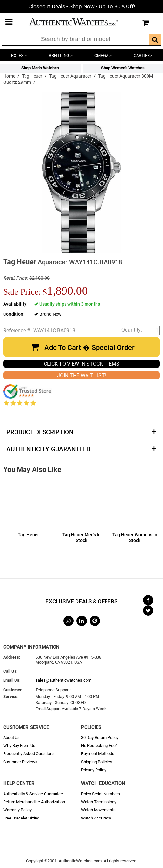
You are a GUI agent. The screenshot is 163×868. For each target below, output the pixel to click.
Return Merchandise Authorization (34, 802)
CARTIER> (143, 55)
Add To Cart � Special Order (89, 348)
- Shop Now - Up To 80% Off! (82, 6)
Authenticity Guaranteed (48, 449)
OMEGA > (103, 55)
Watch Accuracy (96, 818)
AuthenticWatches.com (80, 22)
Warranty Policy (17, 810)
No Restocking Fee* (99, 746)
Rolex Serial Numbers (101, 794)
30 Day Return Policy (100, 737)
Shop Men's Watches (40, 68)
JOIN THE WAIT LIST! (82, 375)
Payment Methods (98, 754)
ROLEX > (19, 55)
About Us (11, 737)
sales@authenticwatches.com (63, 680)
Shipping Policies (97, 762)
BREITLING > (61, 55)
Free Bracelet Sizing (21, 818)
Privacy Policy (94, 770)
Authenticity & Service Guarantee (33, 794)
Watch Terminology (99, 802)
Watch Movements (98, 810)
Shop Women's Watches (123, 68)
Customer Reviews (20, 762)
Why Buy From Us (19, 746)
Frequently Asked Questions (29, 754)
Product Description (40, 432)
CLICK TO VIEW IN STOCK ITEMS (82, 364)
